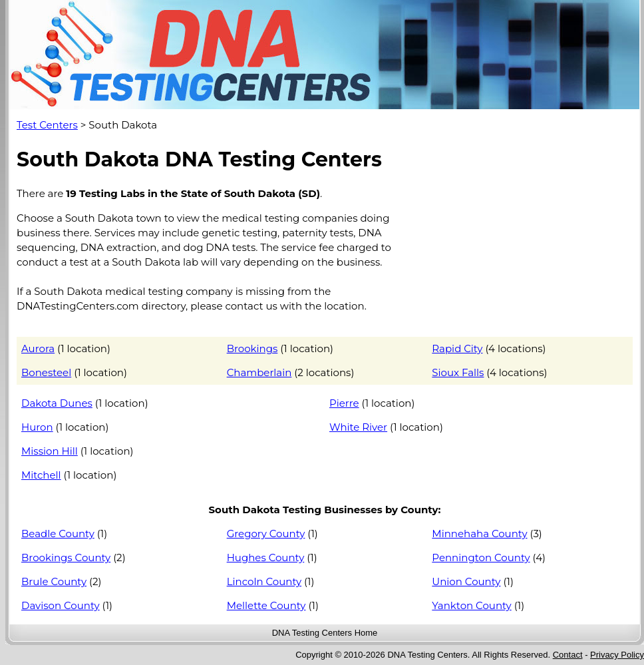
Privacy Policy (617, 655)
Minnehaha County (479, 534)
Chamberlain (259, 372)
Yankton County (471, 605)
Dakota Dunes (57, 403)
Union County (466, 581)
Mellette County (266, 605)
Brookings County (66, 557)
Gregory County (266, 534)
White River (358, 427)
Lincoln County (264, 581)
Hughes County (266, 557)
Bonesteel (46, 372)
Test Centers (47, 125)
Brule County (54, 581)
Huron (37, 427)
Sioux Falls (458, 372)
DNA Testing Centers (312, 633)
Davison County (61, 605)
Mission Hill (50, 451)
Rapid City (457, 348)
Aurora (38, 348)
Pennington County (481, 557)
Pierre (344, 403)
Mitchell (41, 475)
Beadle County (58, 534)
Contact (568, 655)
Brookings (252, 348)
